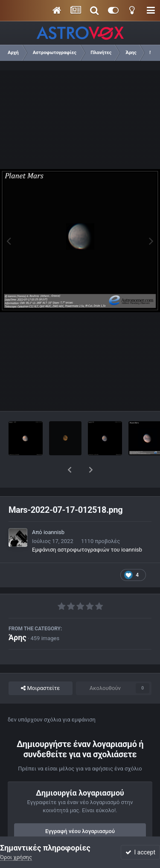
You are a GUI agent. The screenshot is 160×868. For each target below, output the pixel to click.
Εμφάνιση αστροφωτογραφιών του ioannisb (87, 527)
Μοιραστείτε (40, 666)
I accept (140, 852)
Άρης (17, 615)
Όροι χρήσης (16, 857)
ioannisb (54, 510)
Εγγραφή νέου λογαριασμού (80, 809)
